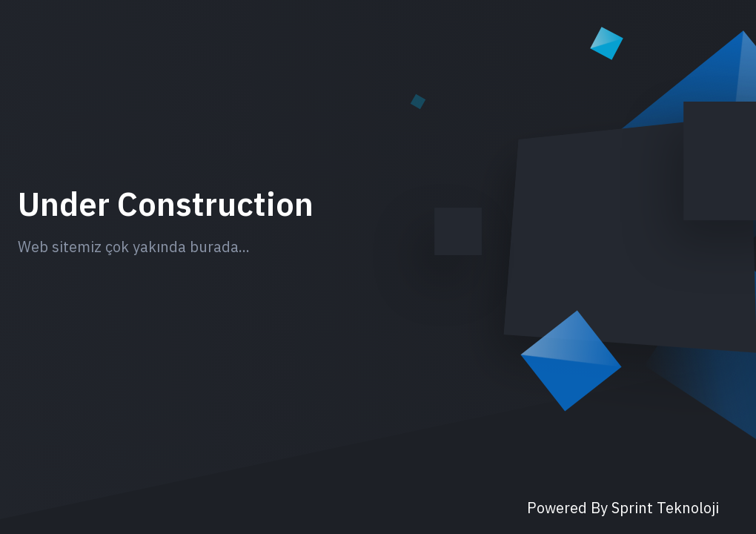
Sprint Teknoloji (665, 508)
